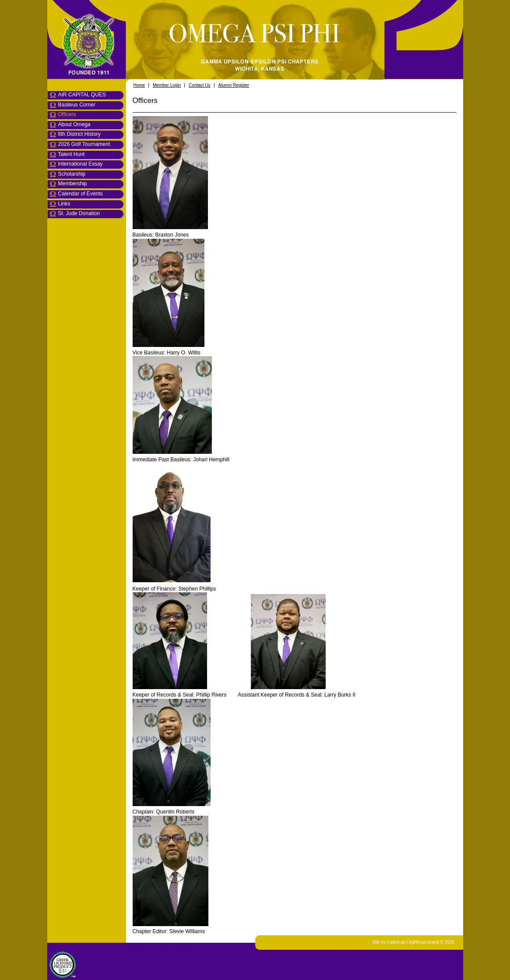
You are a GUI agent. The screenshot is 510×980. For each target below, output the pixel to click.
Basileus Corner (77, 105)
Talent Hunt (72, 154)
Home (139, 85)
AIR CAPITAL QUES (82, 95)
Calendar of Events (81, 194)
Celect (393, 942)
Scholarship (72, 174)
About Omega (74, 124)
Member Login (167, 85)
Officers (67, 114)
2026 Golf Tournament (84, 144)
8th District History (79, 134)
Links (64, 204)
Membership (73, 184)
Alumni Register (234, 85)
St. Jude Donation (79, 213)
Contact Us (199, 85)
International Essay (81, 164)
